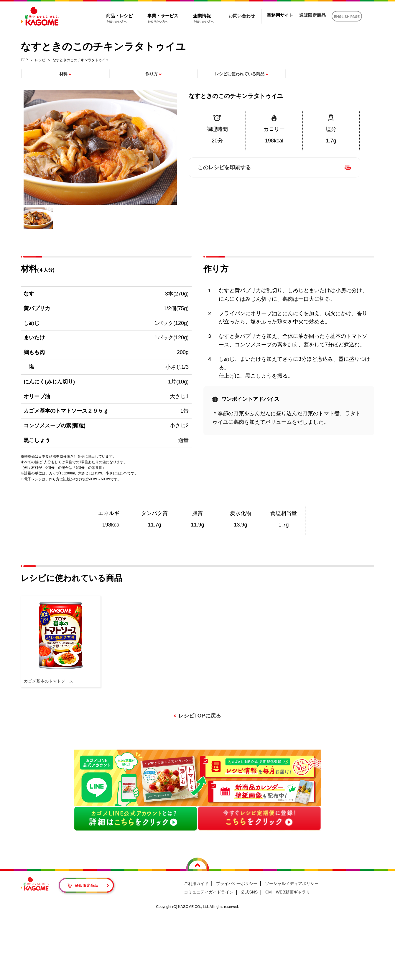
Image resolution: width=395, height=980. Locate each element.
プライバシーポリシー (237, 883)
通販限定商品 (312, 15)
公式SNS (249, 892)
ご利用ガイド (196, 883)
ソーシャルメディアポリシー (292, 883)
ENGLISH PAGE (347, 17)
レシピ (40, 60)
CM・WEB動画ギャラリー (290, 892)
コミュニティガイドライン (209, 892)
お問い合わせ (242, 16)
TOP (24, 60)
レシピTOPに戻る (200, 716)
